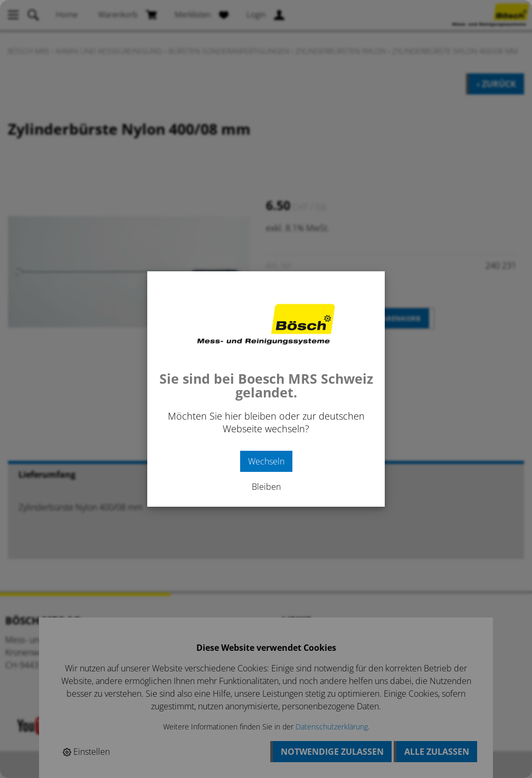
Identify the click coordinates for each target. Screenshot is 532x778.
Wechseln (266, 461)
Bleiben (266, 487)
